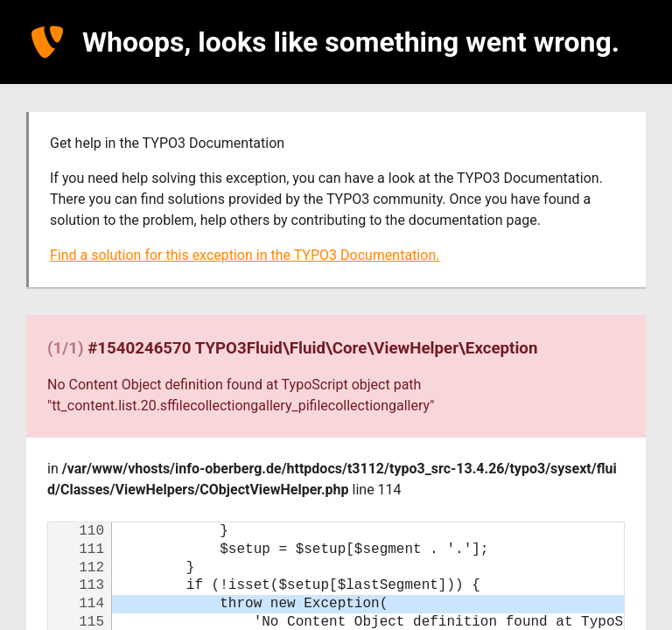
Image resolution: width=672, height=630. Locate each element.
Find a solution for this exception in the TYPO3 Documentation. (245, 255)
